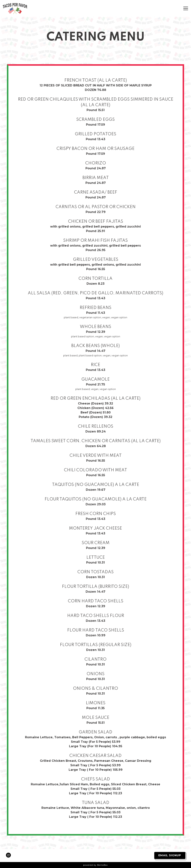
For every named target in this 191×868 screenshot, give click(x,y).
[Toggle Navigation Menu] (186, 8)
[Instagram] (8, 855)
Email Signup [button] (170, 855)
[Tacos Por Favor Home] (16, 8)
